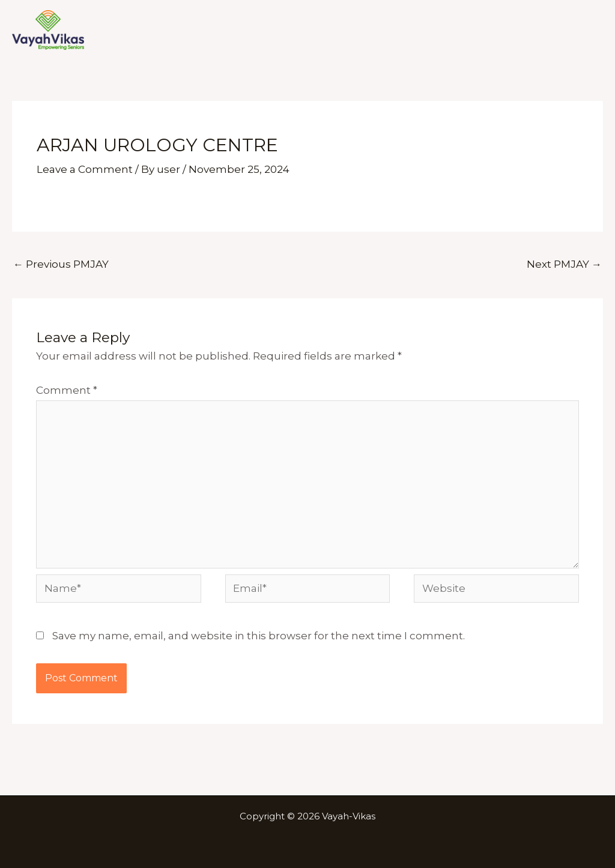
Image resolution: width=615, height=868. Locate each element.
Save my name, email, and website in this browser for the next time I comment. (259, 636)
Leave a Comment (85, 169)
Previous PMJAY (61, 264)
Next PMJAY (564, 264)
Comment (67, 390)
